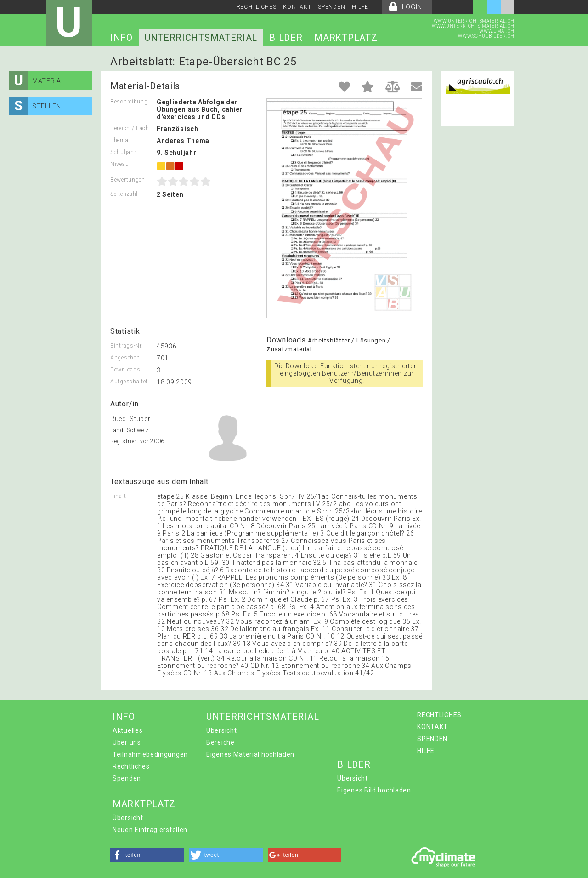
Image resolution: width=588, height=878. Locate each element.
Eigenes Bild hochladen (374, 790)
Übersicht (221, 730)
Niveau (119, 164)
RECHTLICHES (257, 7)
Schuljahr (123, 152)
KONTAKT (297, 7)
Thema (119, 140)
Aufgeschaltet (129, 382)
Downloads (125, 370)
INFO (122, 38)
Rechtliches (131, 766)
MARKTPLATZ (346, 38)
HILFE (360, 7)
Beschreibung (129, 102)
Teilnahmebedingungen (150, 754)
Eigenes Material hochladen (250, 754)
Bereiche (220, 742)
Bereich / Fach (130, 128)
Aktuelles (127, 730)
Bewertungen (128, 180)
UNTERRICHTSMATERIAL (201, 38)
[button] (147, 855)
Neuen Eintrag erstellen (150, 830)
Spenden (127, 778)
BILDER (286, 38)
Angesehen (125, 358)
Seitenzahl (124, 194)
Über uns (127, 742)
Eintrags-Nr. (127, 346)
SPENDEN (331, 7)
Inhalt (118, 496)
